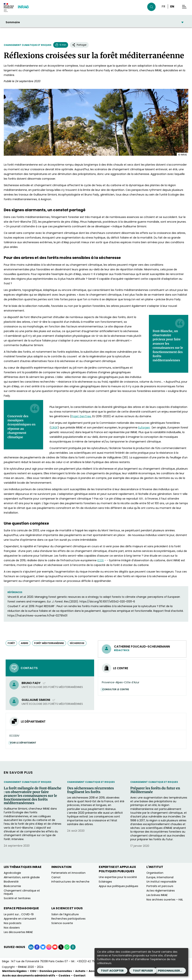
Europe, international (160, 877)
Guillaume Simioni (39, 700)
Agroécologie (12, 873)
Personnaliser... (170, 971)
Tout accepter (112, 971)
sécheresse (77, 643)
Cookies (64, 976)
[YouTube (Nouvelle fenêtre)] (55, 947)
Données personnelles (56, 971)
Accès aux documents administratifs (29, 976)
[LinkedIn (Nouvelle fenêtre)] (31, 947)
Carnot (56, 877)
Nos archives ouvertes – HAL (165, 900)
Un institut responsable (161, 882)
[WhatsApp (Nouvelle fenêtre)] (67, 947)
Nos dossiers (12, 928)
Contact (79, 976)
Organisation (155, 873)
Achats (80, 971)
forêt (11, 643)
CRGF (54, 428)
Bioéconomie (12, 886)
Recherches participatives (68, 919)
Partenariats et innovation (68, 873)
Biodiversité (11, 882)
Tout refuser (143, 971)
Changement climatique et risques (28, 45)
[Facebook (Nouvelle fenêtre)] (37, 947)
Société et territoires (17, 898)
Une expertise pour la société (118, 877)
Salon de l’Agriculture (65, 914)
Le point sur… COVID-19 (19, 914)
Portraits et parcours (160, 886)
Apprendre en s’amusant (20, 919)
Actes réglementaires (161, 891)
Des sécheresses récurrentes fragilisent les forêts (90, 790)
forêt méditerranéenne (49, 643)
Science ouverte (62, 923)
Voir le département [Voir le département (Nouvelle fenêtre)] (24, 743)
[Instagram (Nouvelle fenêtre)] (49, 947)
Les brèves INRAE (157, 895)
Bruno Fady (34, 683)
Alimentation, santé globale (22, 877)
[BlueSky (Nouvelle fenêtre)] (43, 947)
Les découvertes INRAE (18, 932)
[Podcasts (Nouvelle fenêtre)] (73, 947)
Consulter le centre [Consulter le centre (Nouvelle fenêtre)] (117, 689)
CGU (33, 971)
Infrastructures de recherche (70, 882)
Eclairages (105, 882)
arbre (25, 643)
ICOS (100, 560)
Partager (79, 45)
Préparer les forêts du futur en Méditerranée (155, 790)
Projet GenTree (81, 416)
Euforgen (144, 428)
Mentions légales (14, 971)
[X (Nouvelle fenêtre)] (61, 947)
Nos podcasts (13, 923)
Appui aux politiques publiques (118, 886)
